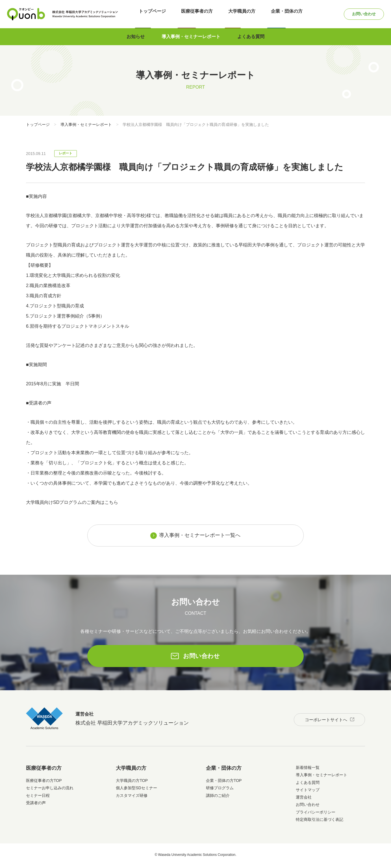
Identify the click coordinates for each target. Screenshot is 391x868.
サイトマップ (308, 792)
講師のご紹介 (218, 797)
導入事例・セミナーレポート (191, 37)
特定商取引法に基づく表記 (320, 821)
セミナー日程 (38, 797)
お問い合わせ (359, 14)
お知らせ (136, 37)
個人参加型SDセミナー (136, 790)
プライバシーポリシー (316, 814)
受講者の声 (36, 805)
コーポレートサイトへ (322, 720)
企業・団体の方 (276, 14)
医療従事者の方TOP (44, 782)
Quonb (26, 14)
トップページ (153, 14)
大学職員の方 (235, 14)
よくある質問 (251, 37)
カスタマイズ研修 (132, 797)
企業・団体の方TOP (224, 782)
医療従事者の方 (194, 14)
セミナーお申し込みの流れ (50, 790)
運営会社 (304, 799)
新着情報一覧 (308, 769)
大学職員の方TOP (132, 782)
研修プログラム (220, 790)
